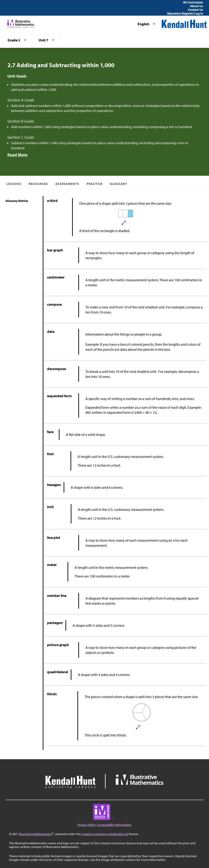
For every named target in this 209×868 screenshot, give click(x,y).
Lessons (14, 184)
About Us (196, 6)
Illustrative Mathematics (35, 834)
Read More (17, 155)
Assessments (67, 184)
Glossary (118, 184)
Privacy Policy (87, 825)
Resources (38, 184)
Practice (94, 184)
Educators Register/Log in (185, 13)
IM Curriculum (193, 2)
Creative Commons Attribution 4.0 (105, 834)
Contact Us (195, 10)
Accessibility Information (115, 825)
